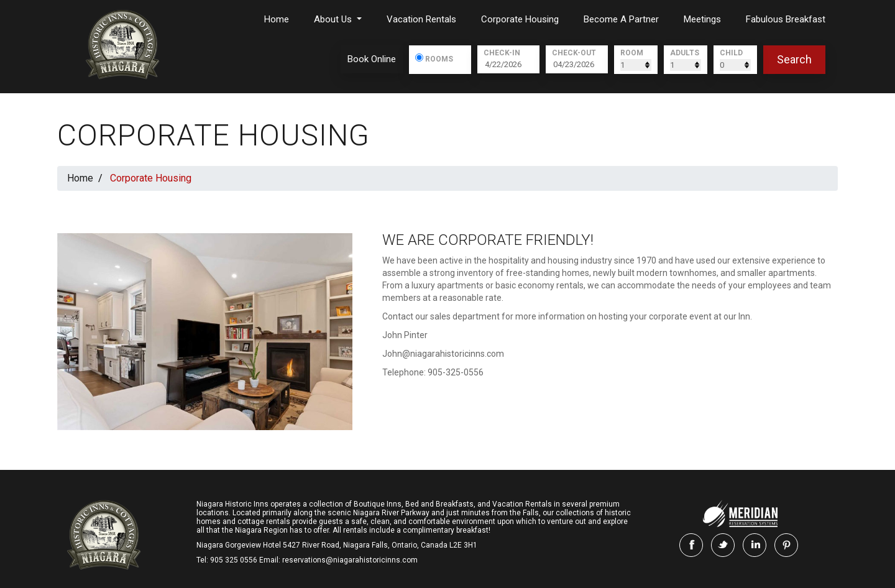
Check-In (502, 53)
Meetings (702, 19)
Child (731, 53)
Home (277, 19)
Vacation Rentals (421, 19)
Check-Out (574, 53)
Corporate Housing (520, 19)
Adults (685, 53)
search (794, 59)
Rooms (439, 58)
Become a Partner (621, 19)
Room (632, 53)
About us (334, 19)
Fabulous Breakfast (786, 19)
